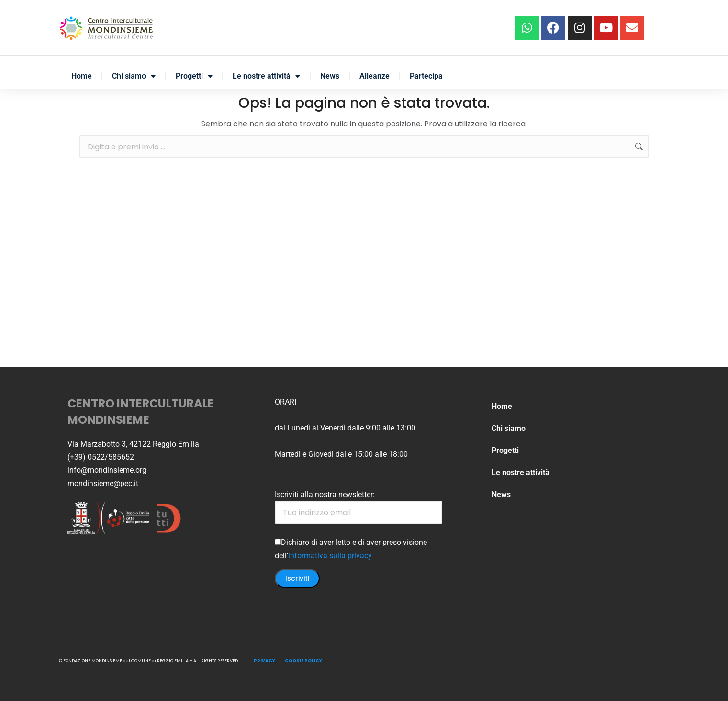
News (330, 76)
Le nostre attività (266, 76)
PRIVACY (264, 661)
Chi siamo (134, 76)
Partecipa (426, 76)
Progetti (194, 76)
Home (82, 76)
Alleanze (375, 76)
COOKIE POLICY (303, 661)
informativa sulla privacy (330, 556)
